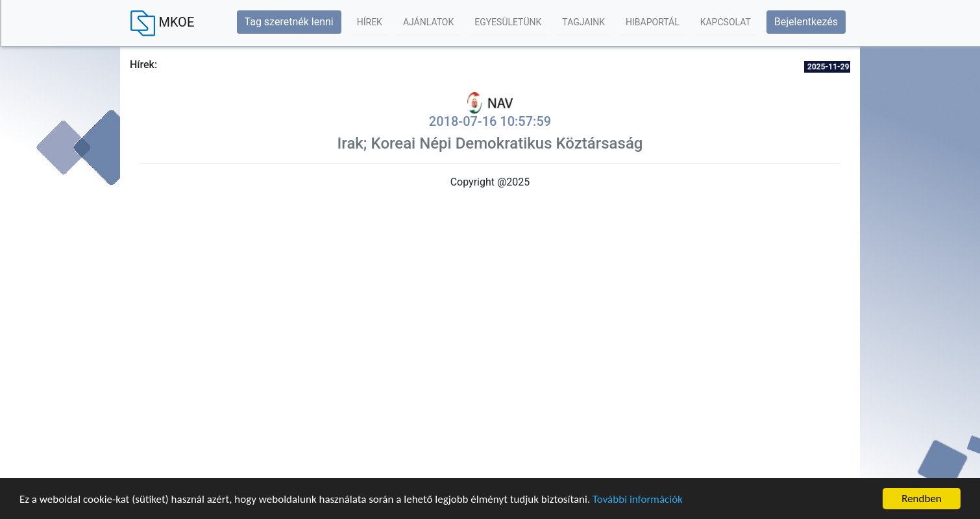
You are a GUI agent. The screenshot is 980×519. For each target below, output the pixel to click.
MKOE (162, 23)
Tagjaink (583, 22)
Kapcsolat (726, 22)
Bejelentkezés (806, 22)
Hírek (370, 22)
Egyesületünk (508, 22)
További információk (638, 499)
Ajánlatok (428, 22)
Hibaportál (653, 22)
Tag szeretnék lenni (289, 22)
